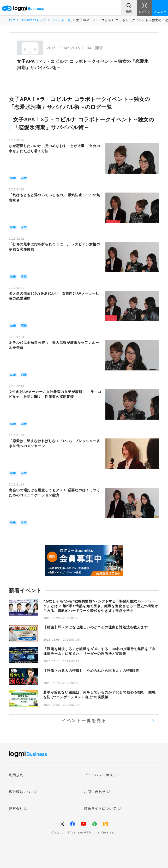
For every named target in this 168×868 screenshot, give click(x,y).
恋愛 (24, 178)
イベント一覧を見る (84, 721)
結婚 (13, 178)
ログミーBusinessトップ (27, 20)
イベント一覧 (61, 20)
